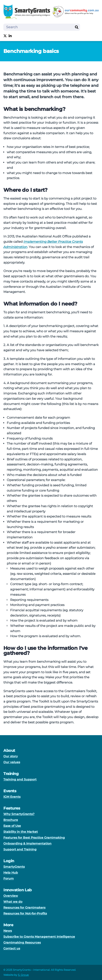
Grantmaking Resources (22, 942)
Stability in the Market (21, 832)
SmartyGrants (14, 867)
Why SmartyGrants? (19, 814)
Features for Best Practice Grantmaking (34, 838)
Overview (11, 896)
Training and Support (20, 779)
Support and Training (20, 849)
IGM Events (12, 797)
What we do (13, 902)
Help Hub (11, 873)
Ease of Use (12, 826)
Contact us (12, 948)
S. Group (23, 975)
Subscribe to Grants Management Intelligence (39, 937)
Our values (12, 762)
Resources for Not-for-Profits (25, 913)
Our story (11, 756)
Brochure (11, 820)
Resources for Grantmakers (24, 908)
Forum (9, 878)
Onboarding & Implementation (27, 843)
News (8, 931)
